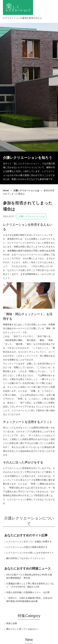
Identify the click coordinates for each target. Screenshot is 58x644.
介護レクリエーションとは (32, 216)
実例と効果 (12, 623)
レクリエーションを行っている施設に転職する (29, 541)
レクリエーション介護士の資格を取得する (27, 547)
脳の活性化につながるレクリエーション (26, 558)
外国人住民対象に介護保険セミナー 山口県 (28, 592)
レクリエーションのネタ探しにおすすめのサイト (30, 553)
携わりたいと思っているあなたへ (22, 629)
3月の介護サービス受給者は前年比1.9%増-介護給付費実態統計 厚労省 (29, 576)
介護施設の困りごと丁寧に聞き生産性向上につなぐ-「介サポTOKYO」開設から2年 (30, 585)
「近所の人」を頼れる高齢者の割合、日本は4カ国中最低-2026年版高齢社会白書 (30, 600)
